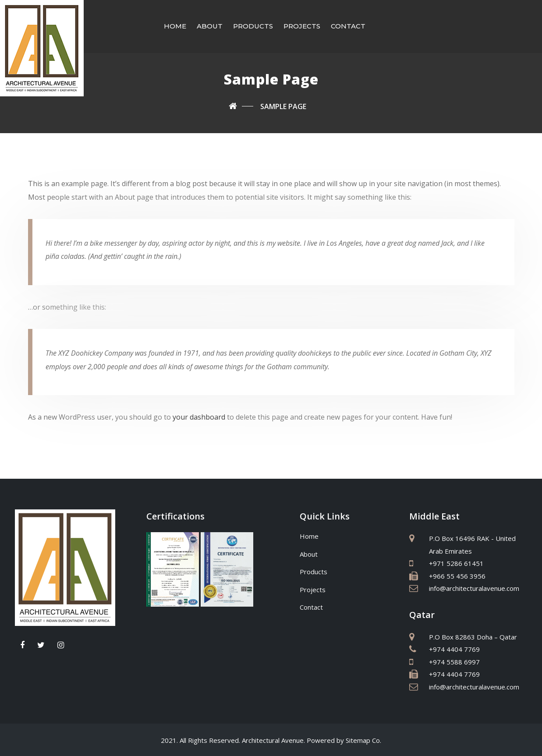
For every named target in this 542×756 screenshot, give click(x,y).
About (210, 26)
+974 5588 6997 (454, 661)
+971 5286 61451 (456, 562)
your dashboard (199, 416)
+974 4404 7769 (454, 648)
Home (175, 26)
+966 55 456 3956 (457, 575)
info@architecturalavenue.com (474, 587)
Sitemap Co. (363, 739)
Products (253, 26)
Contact (348, 26)
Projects (302, 26)
